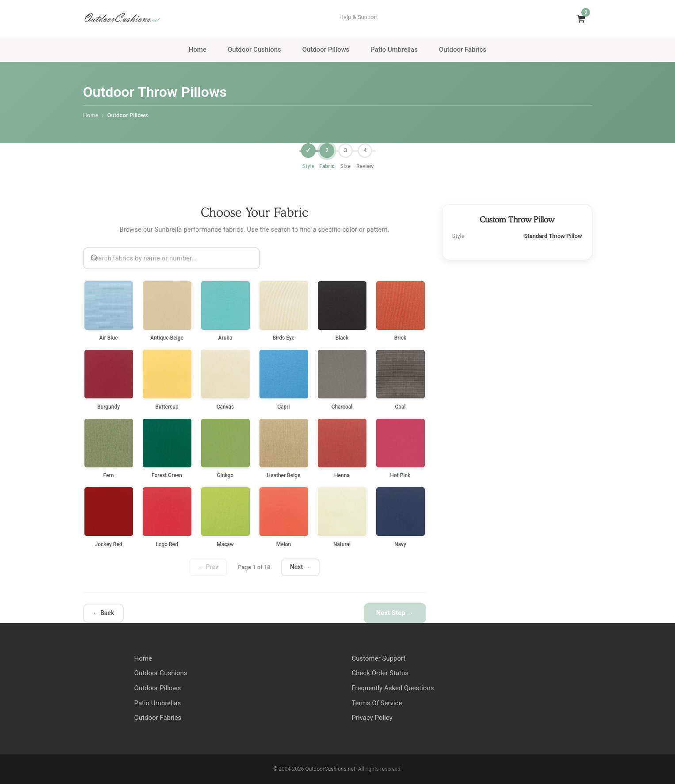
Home (198, 50)
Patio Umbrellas (394, 50)
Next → (300, 567)
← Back (104, 612)
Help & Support (359, 17)
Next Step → (395, 613)
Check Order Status (380, 673)
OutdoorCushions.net (330, 769)
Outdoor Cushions (254, 50)
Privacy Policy (372, 718)
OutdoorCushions (121, 18)
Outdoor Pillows (326, 50)
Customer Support (379, 658)
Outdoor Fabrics (463, 50)
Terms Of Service (377, 703)
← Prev (208, 567)
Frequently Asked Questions (393, 688)
